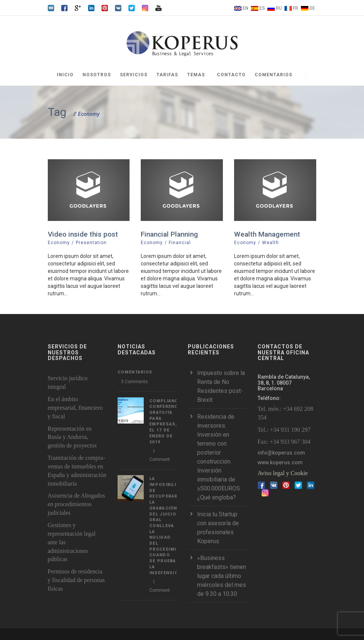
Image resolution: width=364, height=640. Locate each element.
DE (312, 8)
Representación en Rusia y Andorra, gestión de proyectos (72, 437)
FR (296, 8)
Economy (59, 243)
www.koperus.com (280, 462)
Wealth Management (267, 234)
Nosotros (97, 75)
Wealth (270, 243)
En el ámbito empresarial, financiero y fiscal (75, 408)
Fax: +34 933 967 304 (284, 442)
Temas (196, 75)
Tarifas (167, 75)
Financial (180, 243)
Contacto (231, 75)
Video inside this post (83, 234)
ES (262, 8)
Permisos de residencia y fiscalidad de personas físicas (76, 580)
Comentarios (273, 75)
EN (245, 8)
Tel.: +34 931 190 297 (284, 430)
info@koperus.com (281, 453)
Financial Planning (169, 234)
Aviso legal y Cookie (283, 473)
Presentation (91, 243)
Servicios (134, 75)
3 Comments (134, 382)
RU (279, 8)
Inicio (65, 75)
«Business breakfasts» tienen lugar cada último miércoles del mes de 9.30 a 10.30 (222, 576)
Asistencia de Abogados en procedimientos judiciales (77, 504)
